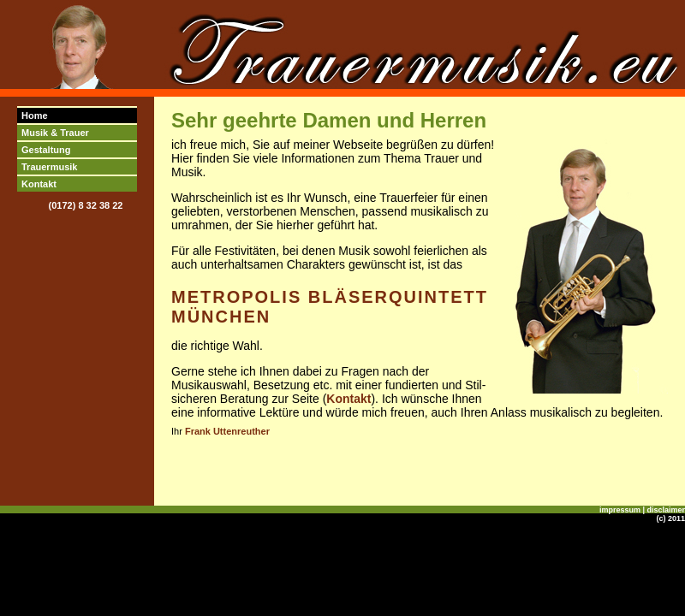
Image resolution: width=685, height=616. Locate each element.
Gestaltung (46, 150)
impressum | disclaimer (642, 510)
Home (35, 115)
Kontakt (39, 184)
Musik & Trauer (55, 133)
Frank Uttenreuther (227, 431)
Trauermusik (49, 167)
